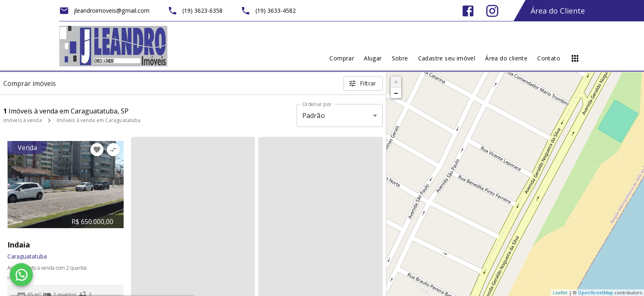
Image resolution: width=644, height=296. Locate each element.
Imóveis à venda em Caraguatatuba (99, 120)
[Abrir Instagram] (492, 11)
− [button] (396, 93)
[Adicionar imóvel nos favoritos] (97, 150)
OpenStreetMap (596, 293)
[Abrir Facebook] (468, 11)
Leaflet (560, 293)
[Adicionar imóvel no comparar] (113, 150)
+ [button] (396, 82)
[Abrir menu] (575, 58)
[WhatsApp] (21, 275)
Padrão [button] (314, 116)
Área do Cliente (558, 11)
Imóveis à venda (23, 120)
